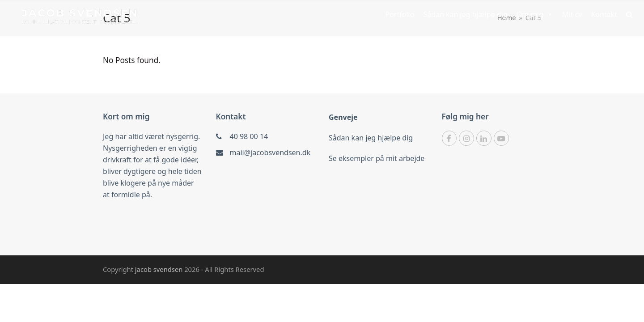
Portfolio (400, 14)
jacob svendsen (160, 269)
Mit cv (572, 14)
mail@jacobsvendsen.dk (270, 153)
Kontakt (604, 14)
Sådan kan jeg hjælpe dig (465, 14)
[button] (629, 14)
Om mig (535, 14)
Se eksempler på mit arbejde (377, 158)
